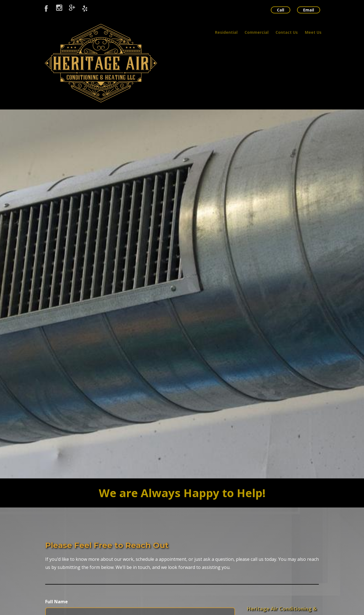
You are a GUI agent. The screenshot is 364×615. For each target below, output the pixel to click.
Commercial (257, 32)
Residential (226, 32)
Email (309, 10)
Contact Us (287, 32)
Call (281, 10)
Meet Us (313, 32)
